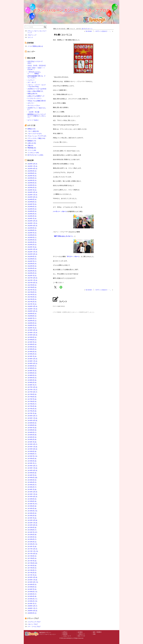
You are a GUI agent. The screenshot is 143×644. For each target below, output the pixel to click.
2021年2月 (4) (32, 302)
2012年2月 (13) (32, 544)
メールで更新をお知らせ (35, 46)
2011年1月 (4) (32, 575)
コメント (30, 37)
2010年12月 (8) (32, 577)
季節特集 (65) (32, 148)
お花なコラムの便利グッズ (36, 96)
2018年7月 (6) (32, 371)
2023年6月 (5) (32, 235)
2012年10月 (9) (32, 525)
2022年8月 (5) (32, 259)
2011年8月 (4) (32, 558)
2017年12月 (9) (32, 387)
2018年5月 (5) (32, 375)
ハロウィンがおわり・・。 (103, 31)
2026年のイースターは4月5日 (37, 89)
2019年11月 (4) (32, 332)
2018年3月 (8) (32, 380)
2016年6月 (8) (32, 430)
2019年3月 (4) (32, 352)
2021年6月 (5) (32, 292)
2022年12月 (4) (32, 249)
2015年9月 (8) (32, 451)
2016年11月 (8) (32, 418)
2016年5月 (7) (32, 432)
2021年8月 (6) (32, 287)
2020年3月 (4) (32, 323)
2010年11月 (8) (32, 580)
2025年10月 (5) (32, 168)
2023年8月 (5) (32, 230)
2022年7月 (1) (32, 261)
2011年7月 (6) (32, 561)
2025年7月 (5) (32, 176)
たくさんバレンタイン (35, 98)
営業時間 (65, 634)
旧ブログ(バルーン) (87, 29)
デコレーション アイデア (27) (37, 136)
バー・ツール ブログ (34, 626)
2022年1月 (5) (32, 275)
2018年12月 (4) (32, 359)
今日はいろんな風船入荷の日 (37, 101)
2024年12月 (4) (32, 192)
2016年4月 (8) (32, 435)
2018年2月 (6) (32, 382)
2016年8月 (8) (32, 425)
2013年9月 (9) (32, 499)
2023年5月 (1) (32, 237)
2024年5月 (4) (32, 209)
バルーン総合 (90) (33, 131)
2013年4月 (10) (32, 511)
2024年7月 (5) (32, 204)
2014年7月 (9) (32, 475)
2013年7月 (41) (32, 504)
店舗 (94, 634)
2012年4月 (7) (32, 539)
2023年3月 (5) (32, 242)
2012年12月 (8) (32, 520)
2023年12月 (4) (32, 221)
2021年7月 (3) (32, 290)
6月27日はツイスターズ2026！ (35, 62)
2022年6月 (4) (32, 264)
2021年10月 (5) (32, 283)
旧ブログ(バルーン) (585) (35, 155)
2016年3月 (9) (32, 437)
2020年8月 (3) (32, 316)
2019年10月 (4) (32, 335)
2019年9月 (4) (32, 337)
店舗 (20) (30, 145)
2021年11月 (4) (32, 280)
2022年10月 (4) (32, 254)
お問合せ (65, 632)
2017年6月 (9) (32, 401)
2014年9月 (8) (32, 473)
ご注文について (67, 636)
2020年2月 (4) (32, 325)
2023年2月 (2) (32, 244)
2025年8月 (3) (32, 173)
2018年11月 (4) (32, 361)
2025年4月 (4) (32, 183)
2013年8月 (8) (32, 501)
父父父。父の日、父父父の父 (37, 65)
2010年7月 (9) (32, 589)
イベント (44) (32, 150)
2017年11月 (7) (32, 390)
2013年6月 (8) (32, 506)
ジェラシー (31, 80)
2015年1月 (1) (32, 463)
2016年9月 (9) (32, 423)
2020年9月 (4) (32, 313)
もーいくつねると (33, 120)
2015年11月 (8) (32, 447)
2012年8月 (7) (32, 530)
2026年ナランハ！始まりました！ (37, 109)
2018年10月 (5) (32, 363)
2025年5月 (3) (32, 180)
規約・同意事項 (97, 632)
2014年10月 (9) (32, 470)
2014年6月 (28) (32, 477)
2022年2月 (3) (32, 273)
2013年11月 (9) (32, 494)
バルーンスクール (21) (35, 133)
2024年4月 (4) (32, 211)
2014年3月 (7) (32, 485)
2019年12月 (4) (32, 330)
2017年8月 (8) (32, 397)
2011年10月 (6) (32, 553)
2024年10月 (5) (32, 197)
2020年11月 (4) (32, 309)
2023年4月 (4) (32, 240)
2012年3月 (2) (32, 542)
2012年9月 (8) (32, 527)
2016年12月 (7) (32, 416)
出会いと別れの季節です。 (36, 91)
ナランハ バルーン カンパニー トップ (37, 32)
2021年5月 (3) (32, 294)
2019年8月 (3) (32, 340)
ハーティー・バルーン (60, 211)
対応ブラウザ (81, 636)
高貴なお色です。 (33, 93)
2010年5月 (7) (32, 594)
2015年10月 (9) (32, 449)
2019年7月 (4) (32, 342)
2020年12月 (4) (32, 306)
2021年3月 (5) (32, 299)
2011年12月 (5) (32, 549)
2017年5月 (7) (32, 404)
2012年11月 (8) (32, 523)
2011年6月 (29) (32, 563)
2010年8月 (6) (32, 587)
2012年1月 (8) (32, 546)
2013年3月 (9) (32, 513)
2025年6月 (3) (32, 178)
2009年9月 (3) (32, 613)
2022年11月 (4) (32, 252)
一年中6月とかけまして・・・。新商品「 (34, 73)
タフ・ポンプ (32, 82)
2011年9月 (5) (32, 556)
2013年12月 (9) (32, 492)
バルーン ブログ (33, 624)
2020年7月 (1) (32, 318)
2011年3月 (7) (32, 570)
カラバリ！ (31, 103)
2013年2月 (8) (32, 515)
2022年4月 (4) (32, 268)
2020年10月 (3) (32, 311)
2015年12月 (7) (32, 444)
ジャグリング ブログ (34, 622)
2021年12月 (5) (32, 278)
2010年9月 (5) (32, 584)
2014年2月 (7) (32, 487)
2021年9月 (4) (32, 285)
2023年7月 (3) (32, 233)
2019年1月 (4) (32, 356)
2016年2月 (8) (32, 439)
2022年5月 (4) (32, 266)
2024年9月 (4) (32, 199)
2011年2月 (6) (32, 573)
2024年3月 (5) (32, 214)
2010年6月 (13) (32, 592)
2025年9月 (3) (32, 171)
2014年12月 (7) (32, 466)
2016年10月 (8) (32, 420)
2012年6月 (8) (32, 534)
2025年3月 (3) (32, 185)
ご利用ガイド (81, 634)
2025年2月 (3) (32, 187)
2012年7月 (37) (32, 532)
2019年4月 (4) (32, 349)
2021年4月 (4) (32, 297)
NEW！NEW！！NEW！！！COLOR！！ (36, 69)
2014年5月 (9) (32, 480)
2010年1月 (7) (32, 603)
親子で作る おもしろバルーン (64, 236)
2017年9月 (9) (32, 394)
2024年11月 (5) (32, 195)
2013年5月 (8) (32, 508)
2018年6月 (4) (32, 373)
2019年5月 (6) (32, 347)
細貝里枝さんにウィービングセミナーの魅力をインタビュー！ (37, 116)
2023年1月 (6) (32, 247)
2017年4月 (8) (32, 406)
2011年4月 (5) (32, 568)
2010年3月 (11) (32, 599)
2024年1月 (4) (32, 218)
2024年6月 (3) (32, 206)
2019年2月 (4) (32, 354)
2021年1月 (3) (32, 304)
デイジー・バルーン (73, 256)
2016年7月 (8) (32, 428)
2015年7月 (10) (32, 456)
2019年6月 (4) (32, 344)
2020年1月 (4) (32, 328)
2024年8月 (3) (32, 202)
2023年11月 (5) (32, 223)
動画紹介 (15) (32, 141)
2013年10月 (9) (32, 496)
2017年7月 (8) (32, 399)
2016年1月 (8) (32, 442)
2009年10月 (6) (32, 611)
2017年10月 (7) (32, 392)
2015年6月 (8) (32, 458)
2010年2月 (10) (32, 601)
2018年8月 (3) (32, 368)
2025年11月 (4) (32, 166)
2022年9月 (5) (32, 256)
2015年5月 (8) (32, 461)
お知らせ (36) (32, 143)
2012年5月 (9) (32, 537)
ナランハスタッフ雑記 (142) (36, 138)
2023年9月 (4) (32, 228)
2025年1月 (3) (32, 190)
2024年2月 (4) (32, 216)
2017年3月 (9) (32, 409)
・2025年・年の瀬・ (34, 112)
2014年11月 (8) (32, 468)
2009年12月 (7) (32, 606)
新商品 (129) (31, 129)
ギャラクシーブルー (34, 105)
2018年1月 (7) (32, 385)
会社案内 (80, 632)
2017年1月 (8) (32, 413)
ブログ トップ (32, 35)
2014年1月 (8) (32, 489)
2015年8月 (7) (32, 454)
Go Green (89, 31)
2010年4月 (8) (32, 596)
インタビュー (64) (33, 152)
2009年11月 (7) (32, 608)
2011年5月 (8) (32, 565)
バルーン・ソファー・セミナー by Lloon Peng (37, 86)
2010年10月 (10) (33, 582)
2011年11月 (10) (33, 551)
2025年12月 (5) (32, 164)
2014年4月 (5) (32, 482)
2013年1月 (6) (32, 518)
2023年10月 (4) (32, 225)
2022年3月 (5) (32, 271)
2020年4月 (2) (32, 321)
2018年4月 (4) (32, 378)
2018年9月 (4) (32, 366)
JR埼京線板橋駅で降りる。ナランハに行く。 (37, 77)
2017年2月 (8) (32, 411)
